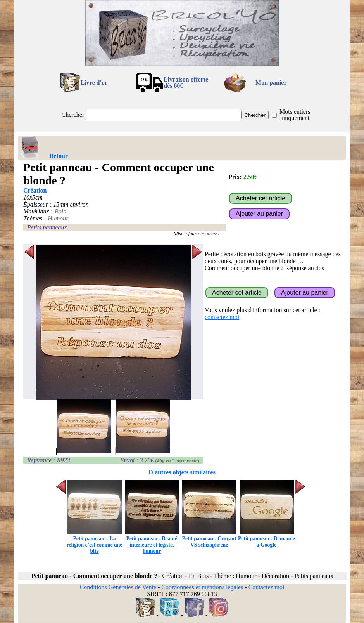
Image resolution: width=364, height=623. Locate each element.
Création (35, 190)
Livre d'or (94, 82)
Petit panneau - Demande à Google (267, 539)
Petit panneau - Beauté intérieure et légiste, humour (152, 542)
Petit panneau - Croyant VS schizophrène (209, 539)
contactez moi (222, 317)
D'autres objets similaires (182, 472)
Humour (58, 218)
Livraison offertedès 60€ (186, 82)
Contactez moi (267, 587)
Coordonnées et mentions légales (202, 587)
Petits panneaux (47, 227)
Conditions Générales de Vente (118, 587)
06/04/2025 (210, 234)
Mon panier (271, 82)
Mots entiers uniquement (295, 115)
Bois (60, 211)
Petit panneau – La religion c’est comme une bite (95, 542)
